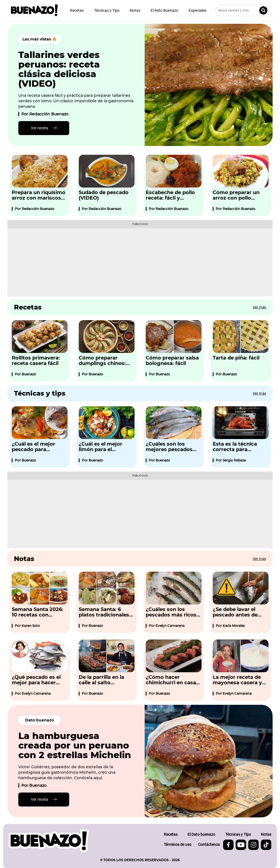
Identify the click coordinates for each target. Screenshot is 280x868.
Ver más (259, 307)
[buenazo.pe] (49, 841)
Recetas (77, 10)
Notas (135, 10)
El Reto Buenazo (164, 10)
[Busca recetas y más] (243, 10)
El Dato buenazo (201, 834)
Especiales (198, 10)
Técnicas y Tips (107, 10)
